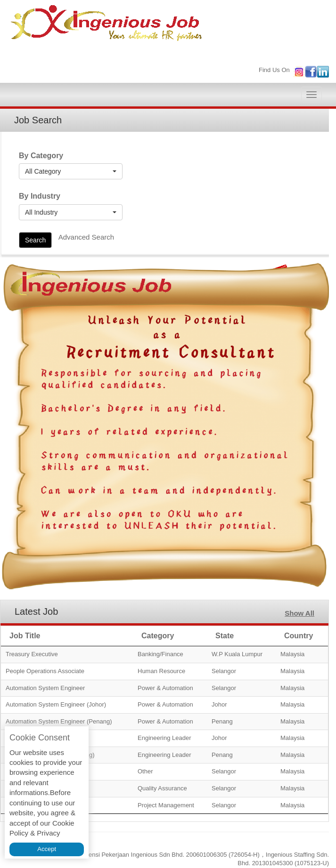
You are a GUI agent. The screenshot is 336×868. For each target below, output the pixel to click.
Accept (47, 849)
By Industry (40, 196)
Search (35, 240)
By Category (41, 156)
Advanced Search (86, 237)
